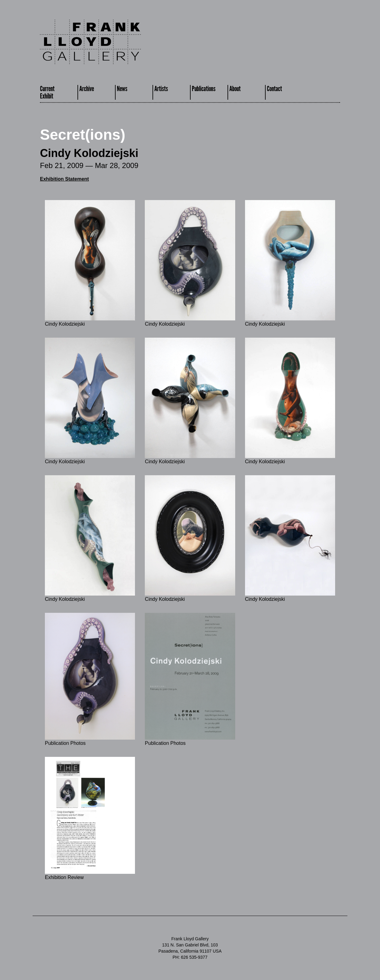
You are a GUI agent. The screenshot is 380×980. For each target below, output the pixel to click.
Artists (161, 88)
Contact (274, 88)
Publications (204, 88)
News (122, 88)
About (235, 88)
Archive (87, 88)
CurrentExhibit (47, 92)
